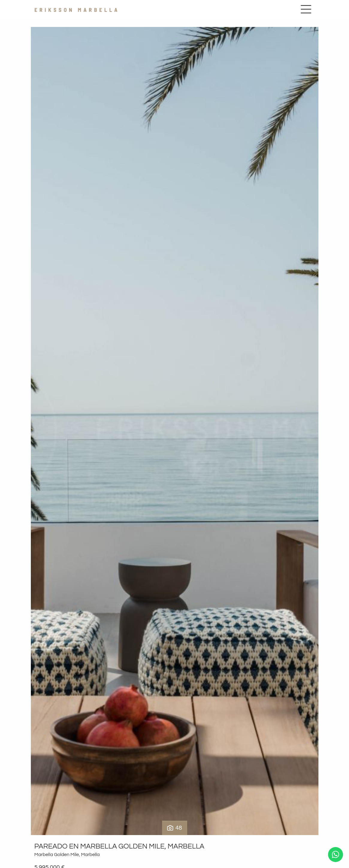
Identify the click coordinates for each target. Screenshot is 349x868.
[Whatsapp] (336, 855)
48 (175, 828)
